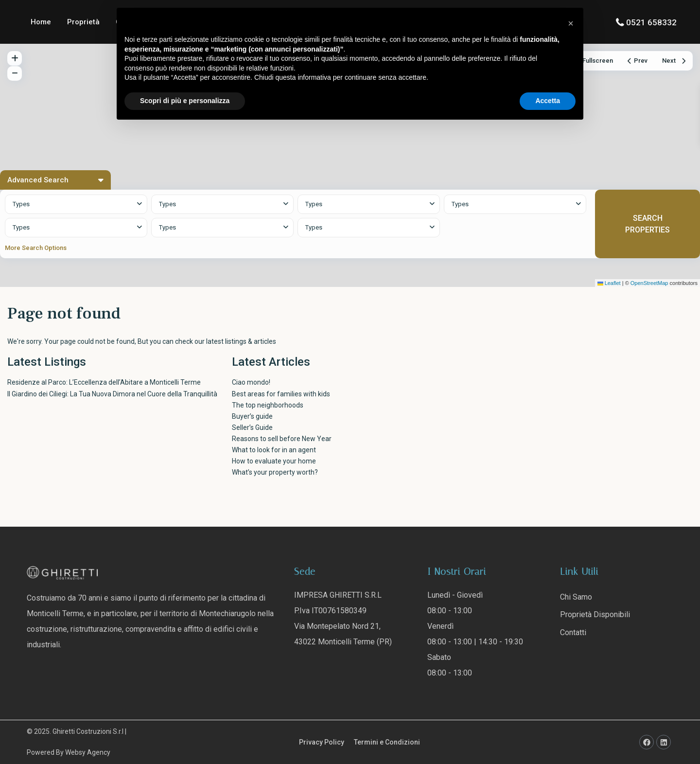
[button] (571, 23)
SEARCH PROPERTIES (647, 224)
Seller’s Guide (252, 427)
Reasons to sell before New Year (282, 439)
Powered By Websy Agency (69, 752)
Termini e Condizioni (387, 742)
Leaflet (609, 283)
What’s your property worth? (275, 472)
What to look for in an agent (274, 450)
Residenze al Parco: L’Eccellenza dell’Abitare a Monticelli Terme (104, 382)
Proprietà (83, 22)
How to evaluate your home (274, 461)
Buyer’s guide (252, 416)
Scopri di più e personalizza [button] (185, 101)
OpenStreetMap (649, 283)
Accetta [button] (548, 101)
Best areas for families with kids (281, 394)
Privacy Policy (322, 742)
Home (41, 22)
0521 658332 (651, 22)
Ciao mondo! (251, 382)
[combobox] (76, 204)
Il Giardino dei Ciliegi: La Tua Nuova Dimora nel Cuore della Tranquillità (112, 394)
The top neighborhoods (268, 405)
